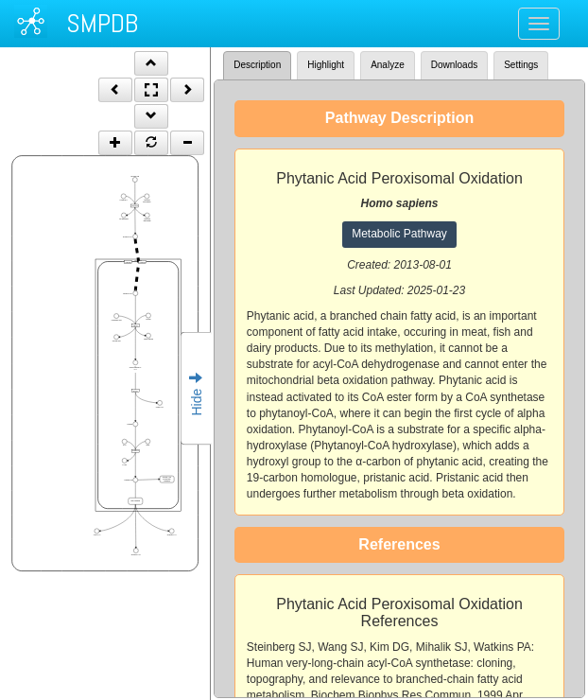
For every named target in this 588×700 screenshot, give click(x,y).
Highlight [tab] (326, 65)
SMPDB (102, 23)
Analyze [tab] (388, 65)
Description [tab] (257, 65)
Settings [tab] (521, 65)
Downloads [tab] (454, 65)
